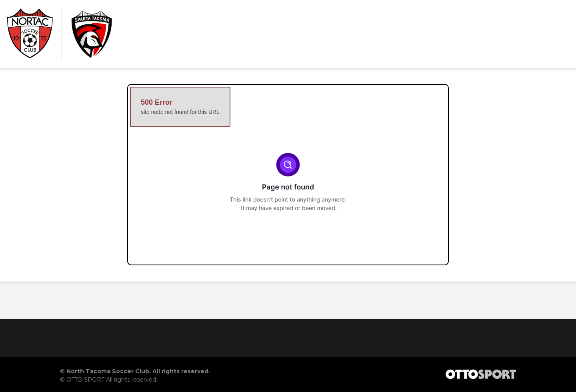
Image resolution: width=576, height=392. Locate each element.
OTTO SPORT (85, 380)
